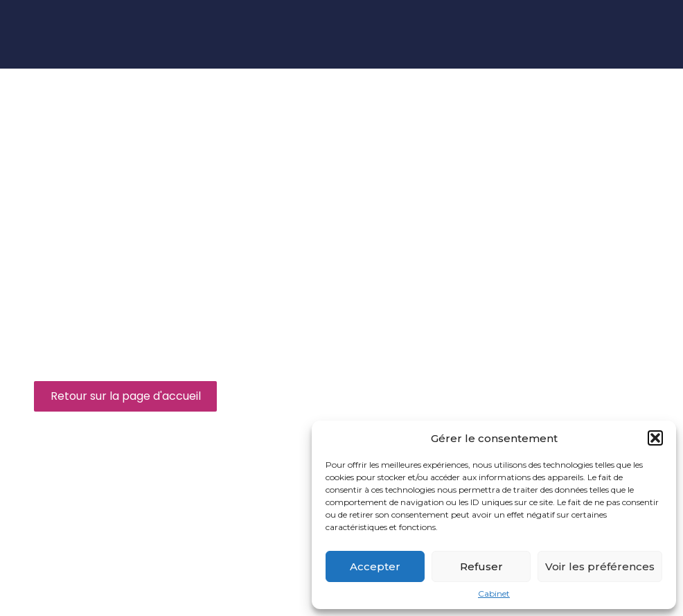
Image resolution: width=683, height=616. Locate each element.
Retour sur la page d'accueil (126, 396)
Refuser (481, 566)
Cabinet (494, 594)
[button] (655, 438)
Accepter (375, 566)
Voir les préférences (600, 566)
